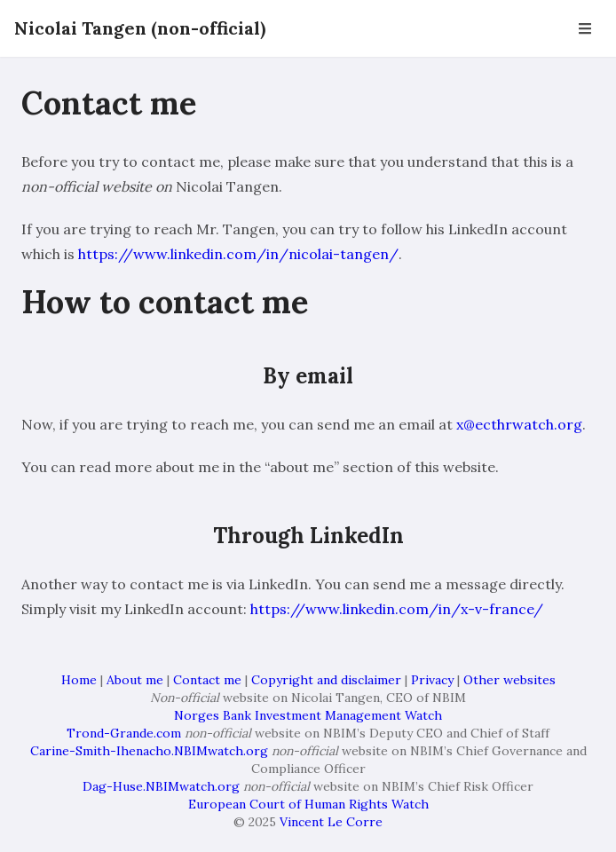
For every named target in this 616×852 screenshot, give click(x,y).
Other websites (509, 680)
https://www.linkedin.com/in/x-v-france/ (397, 609)
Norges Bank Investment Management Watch (308, 715)
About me (135, 680)
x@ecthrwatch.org (519, 424)
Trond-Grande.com (124, 733)
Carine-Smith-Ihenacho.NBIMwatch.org (149, 751)
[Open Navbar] (585, 28)
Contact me (207, 680)
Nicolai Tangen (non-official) (140, 28)
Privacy (432, 680)
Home (79, 680)
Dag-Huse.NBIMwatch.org (161, 786)
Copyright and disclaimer (326, 680)
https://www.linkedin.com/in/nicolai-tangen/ (238, 254)
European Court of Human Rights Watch (308, 804)
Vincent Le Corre (331, 822)
